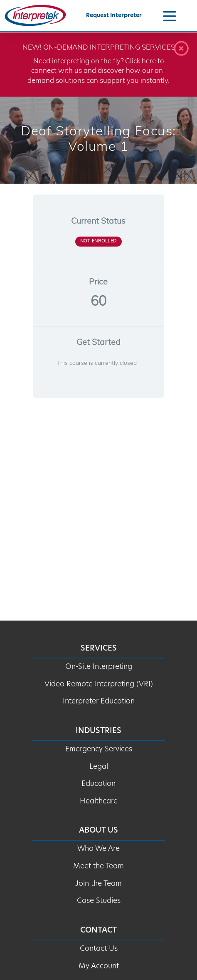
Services (99, 649)
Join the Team (98, 884)
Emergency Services (99, 749)
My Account (99, 966)
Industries (98, 731)
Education (98, 784)
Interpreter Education (99, 702)
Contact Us (99, 949)
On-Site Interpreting (99, 667)
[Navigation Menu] (170, 15)
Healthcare (99, 802)
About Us (98, 831)
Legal (99, 767)
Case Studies (99, 901)
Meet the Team (98, 867)
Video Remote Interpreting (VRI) (99, 685)
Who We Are (98, 849)
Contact (98, 931)
